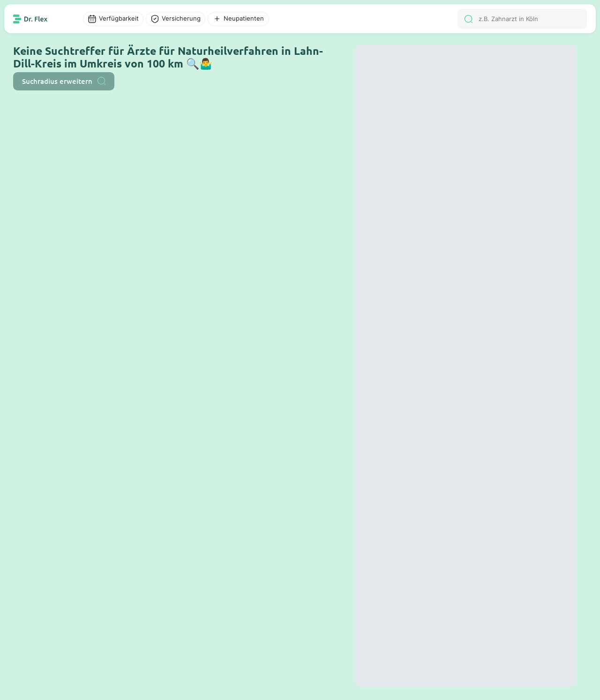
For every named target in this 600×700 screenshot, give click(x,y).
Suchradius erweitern (64, 81)
